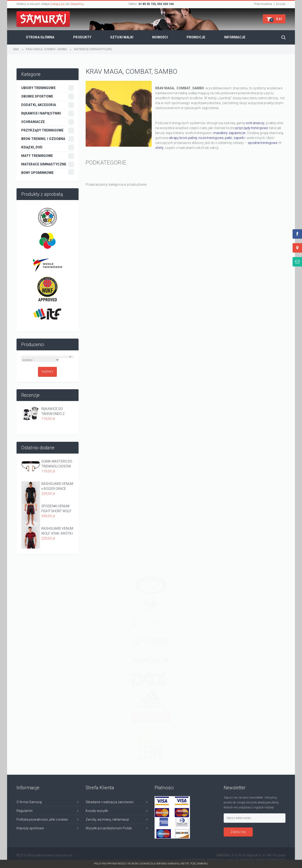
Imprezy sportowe (30, 828)
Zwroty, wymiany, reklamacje (107, 819)
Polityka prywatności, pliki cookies (42, 819)
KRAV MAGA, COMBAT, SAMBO (46, 49)
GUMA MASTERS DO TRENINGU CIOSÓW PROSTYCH (57, 464)
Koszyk (281, 4)
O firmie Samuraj (29, 802)
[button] (274, 19)
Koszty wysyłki (97, 811)
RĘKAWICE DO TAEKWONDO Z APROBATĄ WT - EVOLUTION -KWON (56, 412)
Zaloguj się (57, 4)
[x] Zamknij (200, 864)
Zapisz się (238, 832)
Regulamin (25, 811)
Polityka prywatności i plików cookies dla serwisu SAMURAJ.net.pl (143, 864)
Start (16, 49)
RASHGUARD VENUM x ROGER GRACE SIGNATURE (57, 487)
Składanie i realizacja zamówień (110, 802)
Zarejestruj (77, 4)
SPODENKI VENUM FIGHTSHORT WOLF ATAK (57, 509)
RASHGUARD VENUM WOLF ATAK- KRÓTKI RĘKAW (57, 531)
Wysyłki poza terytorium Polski (109, 828)
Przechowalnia (263, 4)
